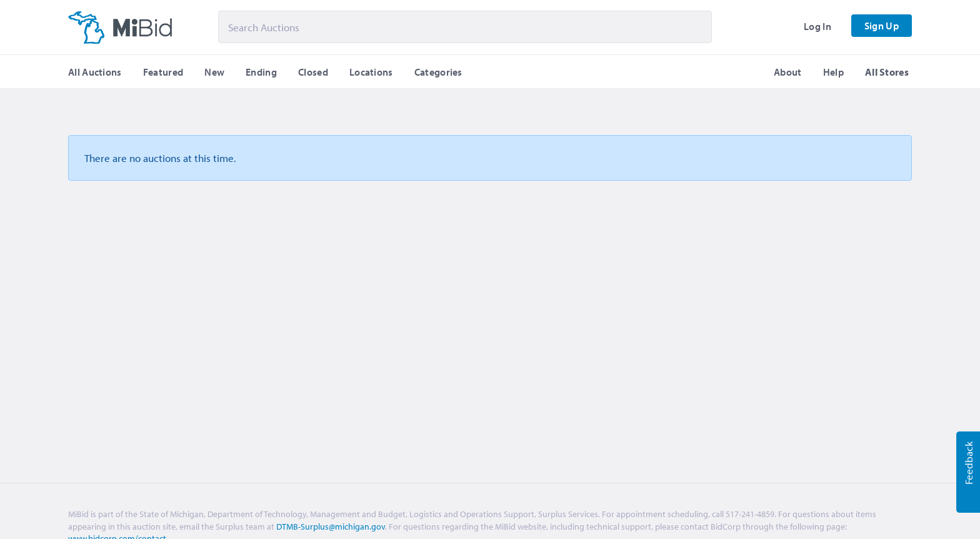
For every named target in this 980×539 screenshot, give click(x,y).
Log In (817, 26)
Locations (371, 72)
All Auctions (95, 72)
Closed (313, 72)
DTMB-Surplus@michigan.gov (331, 526)
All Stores (887, 72)
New (214, 72)
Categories (438, 72)
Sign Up (882, 26)
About (788, 72)
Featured (163, 72)
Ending (261, 72)
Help (833, 72)
